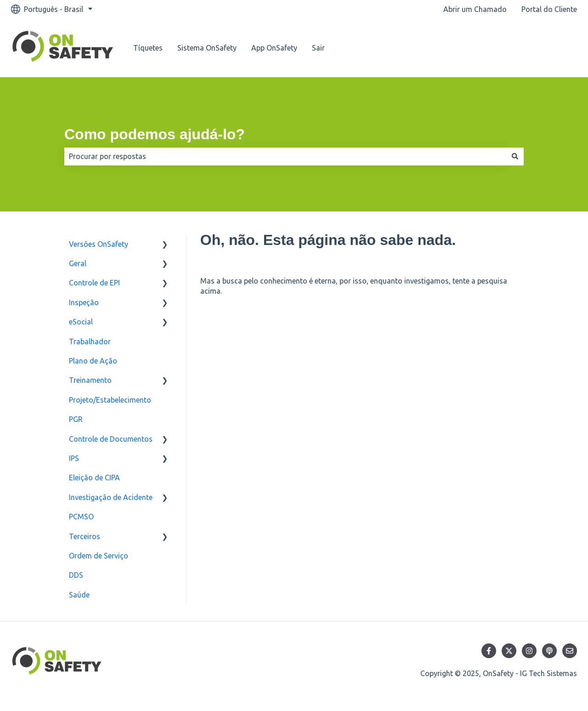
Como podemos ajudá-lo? (155, 134)
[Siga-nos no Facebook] (489, 651)
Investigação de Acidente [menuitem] (111, 497)
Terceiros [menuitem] (85, 536)
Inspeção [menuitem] (84, 302)
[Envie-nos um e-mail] (570, 651)
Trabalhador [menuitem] (90, 341)
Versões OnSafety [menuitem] (99, 244)
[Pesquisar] (515, 156)
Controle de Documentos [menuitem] (111, 439)
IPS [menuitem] (74, 458)
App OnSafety (274, 48)
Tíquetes (148, 48)
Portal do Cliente (549, 9)
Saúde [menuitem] (79, 595)
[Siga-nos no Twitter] (509, 651)
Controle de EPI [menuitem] (94, 283)
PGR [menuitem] (76, 419)
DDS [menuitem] (76, 575)
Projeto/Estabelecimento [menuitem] (110, 400)
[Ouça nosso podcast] (549, 651)
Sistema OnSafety (207, 48)
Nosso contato (543, 48)
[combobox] (285, 156)
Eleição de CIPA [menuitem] (94, 478)
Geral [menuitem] (78, 263)
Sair (318, 48)
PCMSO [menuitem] (81, 517)
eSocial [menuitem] (81, 322)
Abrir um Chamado (475, 9)
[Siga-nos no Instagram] (529, 651)
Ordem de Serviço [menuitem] (99, 556)
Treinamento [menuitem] (90, 380)
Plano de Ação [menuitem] (93, 361)
